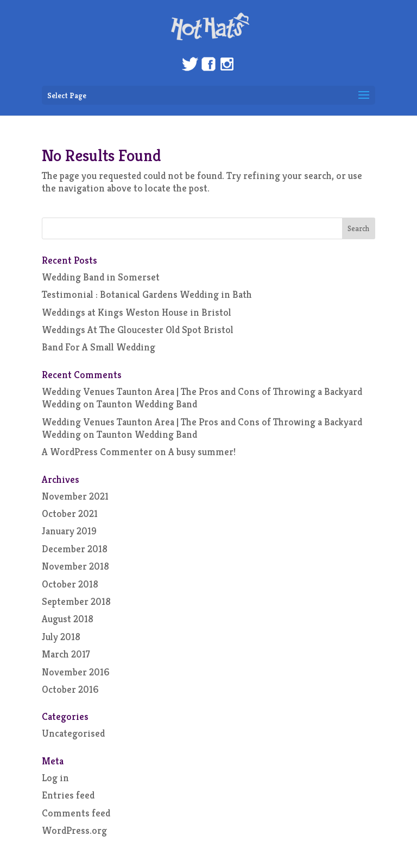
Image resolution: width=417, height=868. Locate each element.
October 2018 (70, 584)
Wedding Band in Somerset (101, 277)
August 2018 (68, 619)
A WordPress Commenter (97, 452)
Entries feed (68, 795)
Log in (55, 778)
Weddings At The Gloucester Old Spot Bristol (138, 330)
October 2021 (70, 513)
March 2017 (66, 654)
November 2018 (75, 566)
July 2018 (61, 637)
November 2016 (76, 672)
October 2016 (70, 689)
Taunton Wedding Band (147, 404)
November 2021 (75, 496)
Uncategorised (73, 733)
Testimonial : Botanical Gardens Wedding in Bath (147, 294)
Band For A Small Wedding (99, 347)
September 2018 (76, 601)
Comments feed (76, 813)
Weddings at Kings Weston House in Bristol (137, 312)
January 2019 (69, 531)
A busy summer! (202, 452)
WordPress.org (74, 830)
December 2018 (75, 549)
